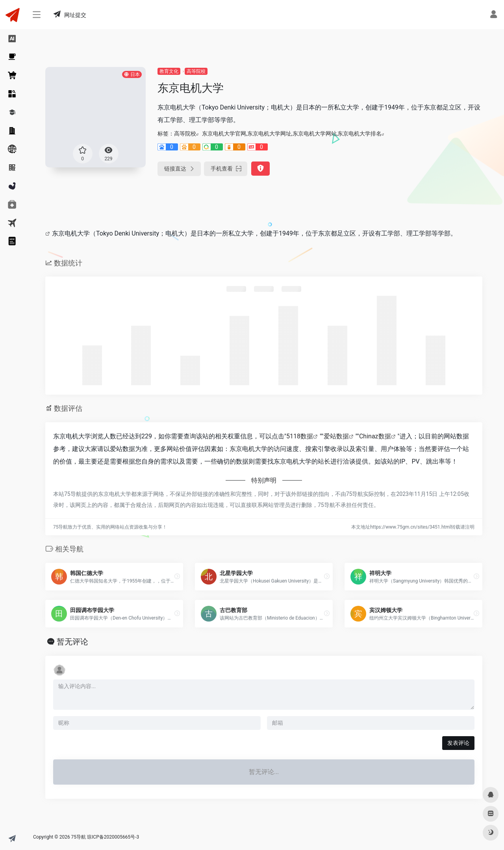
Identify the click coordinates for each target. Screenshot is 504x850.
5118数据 (300, 436)
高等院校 (196, 71)
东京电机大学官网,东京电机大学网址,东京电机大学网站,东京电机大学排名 (292, 134)
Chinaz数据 (375, 436)
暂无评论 (72, 642)
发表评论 (458, 743)
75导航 (79, 837)
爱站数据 (336, 436)
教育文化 (169, 71)
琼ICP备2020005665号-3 (113, 837)
